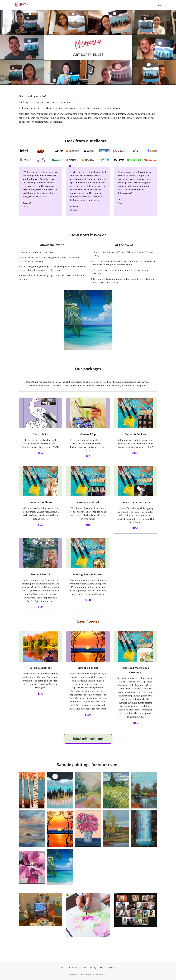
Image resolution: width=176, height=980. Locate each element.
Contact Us (111, 968)
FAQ (102, 968)
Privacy (93, 968)
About (63, 968)
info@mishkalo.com (88, 739)
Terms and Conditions (78, 968)
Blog (159, 5)
